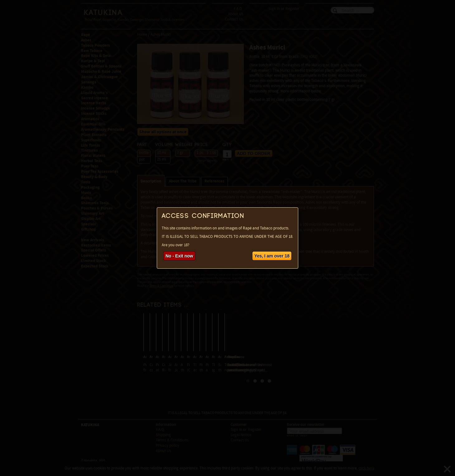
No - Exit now (179, 256)
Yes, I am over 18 (272, 256)
